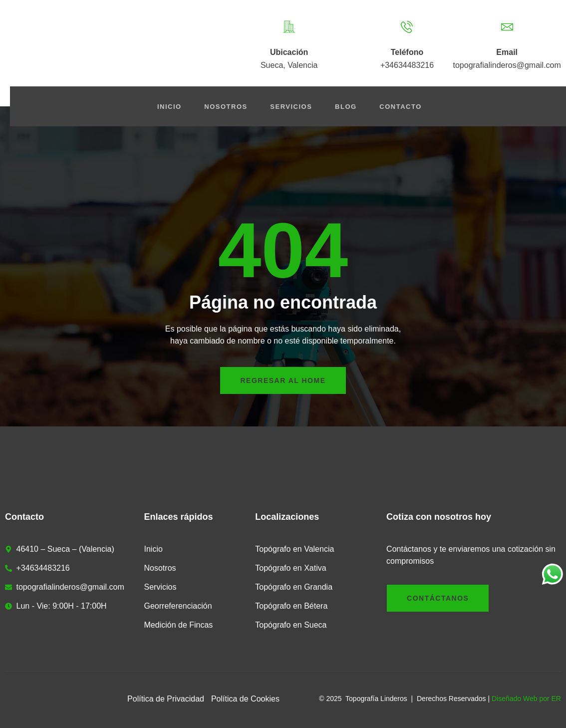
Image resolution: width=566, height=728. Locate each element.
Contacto (406, 107)
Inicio (166, 107)
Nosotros (225, 107)
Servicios (292, 107)
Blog (349, 107)
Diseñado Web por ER (526, 699)
